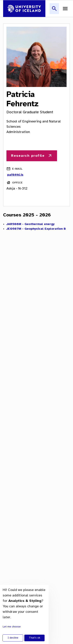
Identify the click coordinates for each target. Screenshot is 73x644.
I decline (13, 638)
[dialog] (24, 614)
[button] (54, 11)
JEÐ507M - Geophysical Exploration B (36, 229)
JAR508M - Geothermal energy (30, 224)
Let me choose (12, 627)
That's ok (35, 638)
